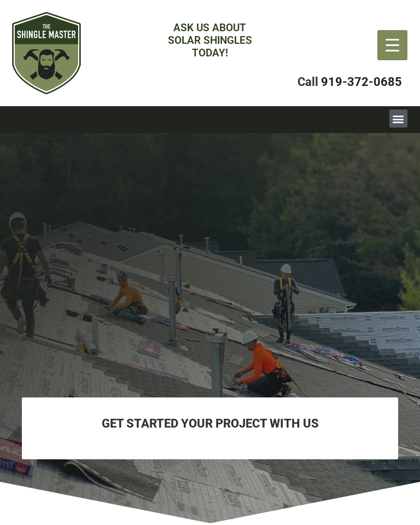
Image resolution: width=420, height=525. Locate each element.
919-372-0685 (361, 82)
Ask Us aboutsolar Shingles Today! (210, 40)
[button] (398, 119)
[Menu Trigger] (392, 45)
